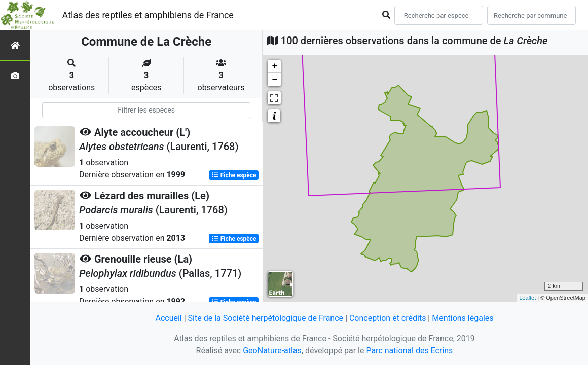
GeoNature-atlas (272, 351)
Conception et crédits (388, 318)
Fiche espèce (234, 175)
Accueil (168, 318)
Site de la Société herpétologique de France (266, 318)
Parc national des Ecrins (409, 351)
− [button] (274, 80)
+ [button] (274, 66)
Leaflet (527, 298)
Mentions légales (463, 318)
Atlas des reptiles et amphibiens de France (148, 15)
